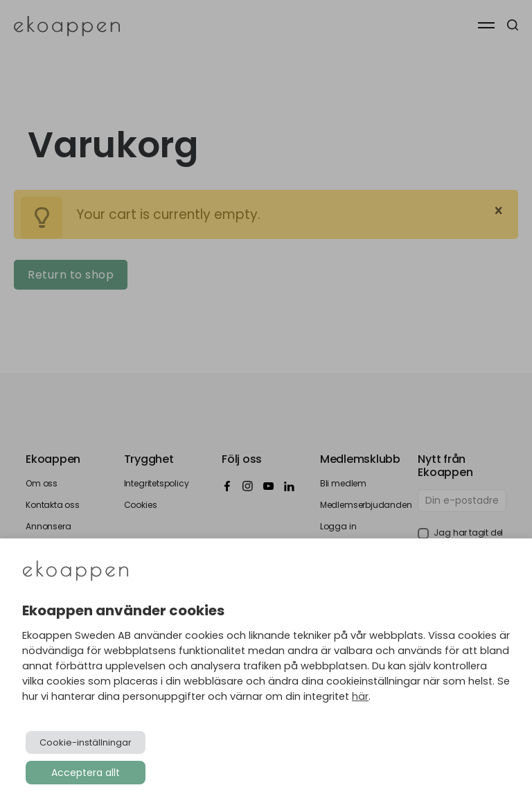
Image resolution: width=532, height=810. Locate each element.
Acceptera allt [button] (86, 773)
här (360, 696)
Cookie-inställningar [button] (86, 742)
